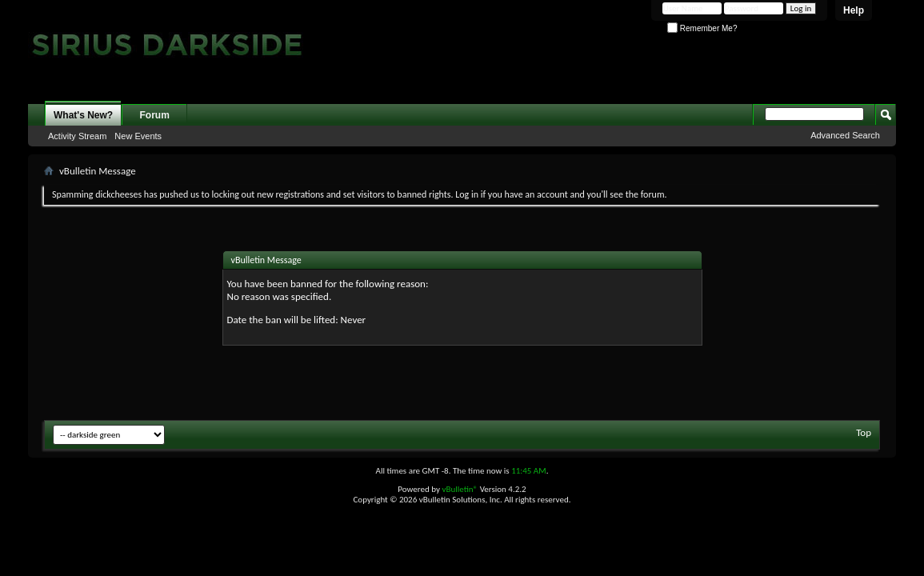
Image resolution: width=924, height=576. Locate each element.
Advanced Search (845, 135)
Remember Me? (702, 28)
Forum (155, 115)
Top (864, 432)
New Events (138, 136)
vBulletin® (460, 489)
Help (854, 10)
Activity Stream (77, 136)
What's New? (83, 115)
